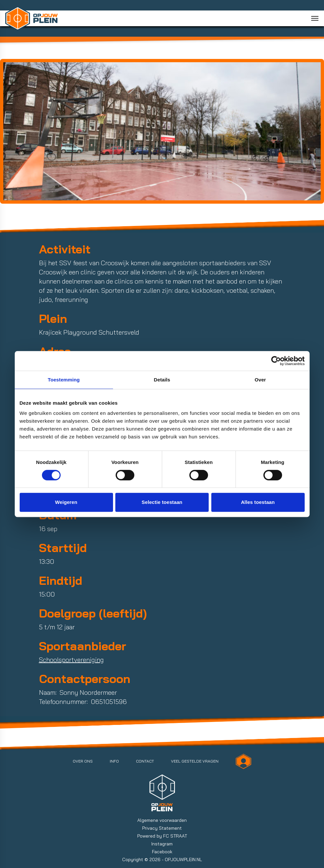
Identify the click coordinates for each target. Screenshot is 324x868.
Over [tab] (260, 380)
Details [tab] (162, 380)
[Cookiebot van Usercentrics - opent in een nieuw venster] (276, 361)
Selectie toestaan (162, 502)
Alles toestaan (258, 502)
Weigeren (66, 502)
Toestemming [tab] (64, 380)
